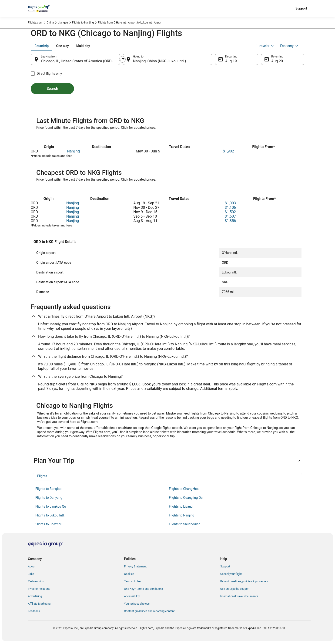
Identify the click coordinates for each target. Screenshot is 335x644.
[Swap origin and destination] (122, 59)
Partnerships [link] (36, 581)
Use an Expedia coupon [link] (235, 589)
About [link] (32, 566)
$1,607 (230, 216)
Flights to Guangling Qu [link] (186, 498)
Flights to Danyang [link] (49, 498)
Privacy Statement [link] (135, 566)
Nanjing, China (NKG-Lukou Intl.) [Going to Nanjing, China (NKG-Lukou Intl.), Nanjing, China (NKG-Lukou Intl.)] (159, 61)
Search (52, 89)
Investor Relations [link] (39, 589)
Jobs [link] (31, 574)
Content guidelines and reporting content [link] (149, 611)
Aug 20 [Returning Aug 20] (277, 61)
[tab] (42, 46)
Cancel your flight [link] (231, 574)
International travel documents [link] (239, 596)
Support (301, 8)
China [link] (50, 23)
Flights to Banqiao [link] (48, 489)
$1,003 (230, 203)
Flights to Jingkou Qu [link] (51, 506)
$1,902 (228, 151)
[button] (167, 461)
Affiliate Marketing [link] (39, 604)
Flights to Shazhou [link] (49, 524)
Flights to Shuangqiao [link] (185, 524)
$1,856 (230, 221)
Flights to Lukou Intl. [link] (50, 515)
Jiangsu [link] (63, 23)
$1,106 (230, 207)
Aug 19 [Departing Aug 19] (231, 61)
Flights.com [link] (35, 23)
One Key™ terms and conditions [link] (143, 589)
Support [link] (225, 566)
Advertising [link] (35, 596)
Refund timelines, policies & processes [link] (244, 581)
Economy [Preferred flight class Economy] (289, 46)
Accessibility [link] (132, 596)
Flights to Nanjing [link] (83, 23)
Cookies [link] (129, 574)
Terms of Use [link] (132, 581)
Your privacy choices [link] (137, 604)
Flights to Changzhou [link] (184, 489)
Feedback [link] (34, 611)
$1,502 (230, 212)
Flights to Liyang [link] (181, 506)
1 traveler (265, 46)
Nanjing (73, 151)
